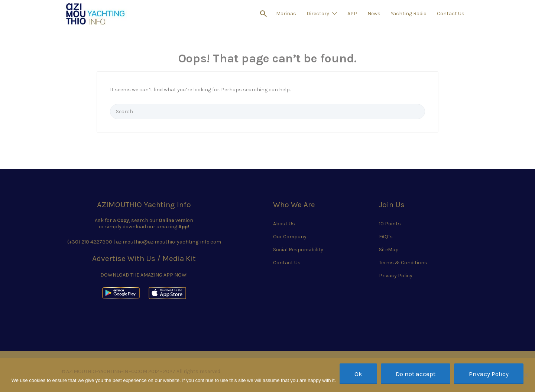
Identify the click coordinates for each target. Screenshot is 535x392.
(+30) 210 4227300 (90, 242)
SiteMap (389, 250)
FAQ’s (386, 237)
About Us (284, 224)
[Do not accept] (526, 375)
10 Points (390, 224)
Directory (318, 14)
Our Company (290, 237)
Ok (358, 374)
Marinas (286, 14)
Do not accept (416, 374)
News (374, 14)
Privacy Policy (396, 276)
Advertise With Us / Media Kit (144, 258)
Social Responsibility (298, 250)
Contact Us (451, 14)
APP (352, 14)
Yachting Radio (409, 14)
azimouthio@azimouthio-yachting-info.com (168, 242)
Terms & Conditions (403, 263)
